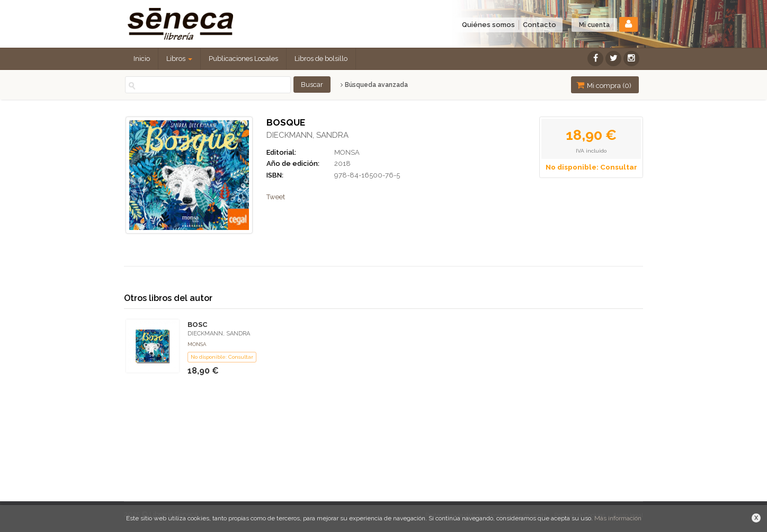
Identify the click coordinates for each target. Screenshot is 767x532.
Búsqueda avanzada (374, 85)
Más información (618, 518)
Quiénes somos (488, 25)
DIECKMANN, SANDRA (307, 135)
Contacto (539, 25)
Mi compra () (604, 85)
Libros (179, 59)
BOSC (197, 325)
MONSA (347, 152)
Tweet (276, 197)
